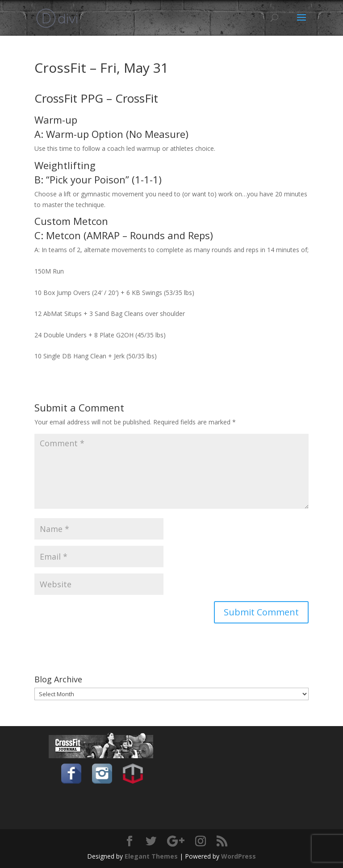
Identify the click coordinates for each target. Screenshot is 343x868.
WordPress (238, 856)
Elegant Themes (151, 856)
